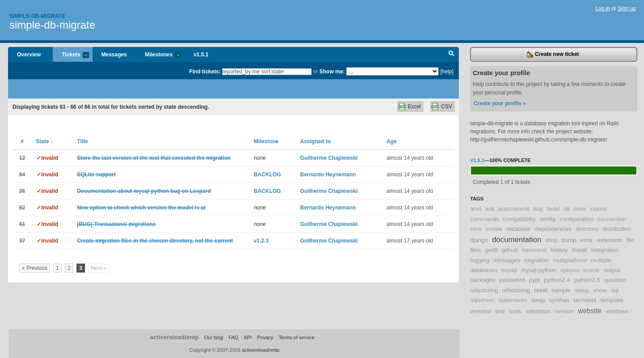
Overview (29, 55)
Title (82, 141)
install (580, 250)
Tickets (71, 55)
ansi (475, 209)
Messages (114, 55)
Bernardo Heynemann (328, 175)
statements (513, 300)
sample (561, 290)
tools (515, 311)
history (559, 250)
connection (612, 219)
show (600, 290)
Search (451, 55)
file (630, 240)
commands (485, 219)
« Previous (35, 268)
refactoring (516, 290)
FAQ (233, 337)
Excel (414, 107)
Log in (603, 9)
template (612, 300)
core (476, 229)
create (494, 229)
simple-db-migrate (52, 25)
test (500, 311)
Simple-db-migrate (37, 16)
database (518, 229)
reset (541, 290)
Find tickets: (205, 72)
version (564, 311)
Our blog (213, 337)
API (248, 337)
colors (598, 209)
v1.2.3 (261, 241)
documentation (517, 240)
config (548, 219)
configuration (576, 219)
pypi (534, 280)
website (590, 311)
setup (582, 290)
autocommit (514, 209)
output (612, 270)
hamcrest (534, 250)
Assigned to (316, 141)
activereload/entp (175, 337)
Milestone (266, 141)
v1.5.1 (201, 55)
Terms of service (297, 337)
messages (507, 260)
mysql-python (538, 270)
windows (617, 311)
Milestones (159, 55)
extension (610, 240)
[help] (447, 72)
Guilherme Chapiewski (329, 158)
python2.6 (587, 280)
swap (538, 300)
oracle (592, 270)
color (580, 209)
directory (587, 229)
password (512, 280)
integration (605, 250)
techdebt (585, 300)
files (475, 250)
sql (615, 290)
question (615, 280)
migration (537, 260)
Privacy (265, 337)
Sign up (627, 9)
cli (567, 209)
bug (538, 209)
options (570, 270)
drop (551, 240)
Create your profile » (500, 103)
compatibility (519, 219)
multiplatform (570, 260)
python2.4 (557, 280)
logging (480, 260)
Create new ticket (553, 55)
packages (483, 280)
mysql (509, 270)
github (510, 250)
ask (490, 209)
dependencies (553, 229)
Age (392, 141)
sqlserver (482, 300)
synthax (559, 300)
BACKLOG (267, 175)
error (587, 240)
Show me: (332, 72)
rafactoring (484, 290)
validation (538, 311)
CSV (447, 107)
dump (569, 240)
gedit (491, 250)
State (44, 141)
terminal (481, 311)
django (479, 240)
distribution (617, 229)
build (553, 209)
